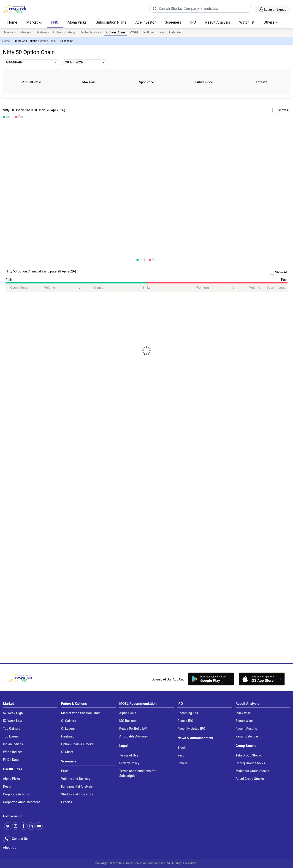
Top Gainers (12, 729)
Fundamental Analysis (77, 786)
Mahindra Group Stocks (252, 771)
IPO (193, 22)
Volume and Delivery (76, 779)
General (183, 763)
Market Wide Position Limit (80, 713)
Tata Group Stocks (249, 755)
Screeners (173, 22)
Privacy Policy (129, 763)
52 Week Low (12, 721)
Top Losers (11, 736)
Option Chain (48, 41)
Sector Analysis (91, 32)
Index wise (243, 713)
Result (182, 755)
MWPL (134, 32)
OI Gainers (69, 721)
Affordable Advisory (134, 736)
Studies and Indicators (77, 794)
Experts (66, 802)
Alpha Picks (77, 22)
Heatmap (42, 32)
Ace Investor (146, 22)
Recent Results (246, 729)
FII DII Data (11, 760)
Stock (182, 748)
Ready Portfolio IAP (133, 729)
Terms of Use (129, 755)
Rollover (149, 32)
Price (65, 771)
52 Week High (13, 713)
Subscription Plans (111, 22)
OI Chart (67, 752)
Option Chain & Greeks (77, 744)
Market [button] (33, 22)
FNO (55, 22)
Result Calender (171, 32)
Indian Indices (13, 744)
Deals (7, 786)
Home (12, 22)
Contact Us (19, 839)
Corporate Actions (16, 794)
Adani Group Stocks (250, 779)
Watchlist (247, 22)
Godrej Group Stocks (250, 763)
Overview (9, 32)
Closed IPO (185, 721)
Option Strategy (64, 32)
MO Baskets (128, 721)
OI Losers (68, 729)
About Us (9, 848)
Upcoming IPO (188, 713)
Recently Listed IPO (191, 729)
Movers (26, 32)
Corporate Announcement (21, 802)
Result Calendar (247, 736)
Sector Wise (244, 721)
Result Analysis (218, 22)
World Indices (13, 752)
